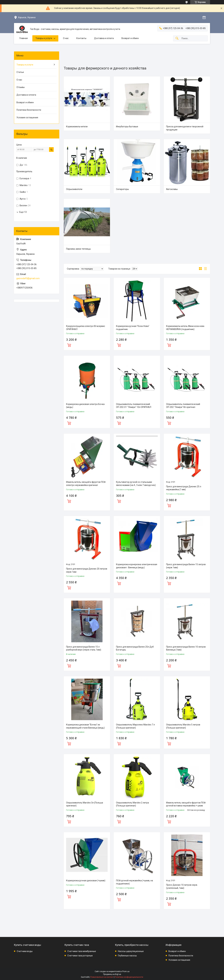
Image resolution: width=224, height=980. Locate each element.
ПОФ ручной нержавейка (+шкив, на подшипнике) (134, 882)
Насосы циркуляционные (131, 951)
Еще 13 (23, 212)
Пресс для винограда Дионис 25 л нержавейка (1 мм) (184, 488)
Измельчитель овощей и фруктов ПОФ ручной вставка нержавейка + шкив (186, 804)
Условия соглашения (27, 118)
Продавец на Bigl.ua (112, 974)
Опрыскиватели (74, 189)
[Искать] (177, 38)
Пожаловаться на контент (102, 977)
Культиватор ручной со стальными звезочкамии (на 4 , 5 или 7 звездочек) (136, 484)
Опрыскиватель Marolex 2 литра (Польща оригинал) (132, 804)
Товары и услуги (44, 38)
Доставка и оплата (104, 38)
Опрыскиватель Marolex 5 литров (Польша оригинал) (183, 726)
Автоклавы (172, 189)
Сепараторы (122, 189)
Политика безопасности (29, 110)
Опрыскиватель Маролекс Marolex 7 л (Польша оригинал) (135, 726)
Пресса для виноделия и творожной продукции (185, 128)
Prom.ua (126, 971)
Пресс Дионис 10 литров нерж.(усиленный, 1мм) (182, 886)
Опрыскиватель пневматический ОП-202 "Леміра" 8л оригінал (183, 406)
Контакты (81, 38)
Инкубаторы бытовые (127, 127)
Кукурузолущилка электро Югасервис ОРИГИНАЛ (86, 328)
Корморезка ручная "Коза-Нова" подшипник (133, 328)
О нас (66, 38)
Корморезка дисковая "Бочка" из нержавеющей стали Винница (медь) (85, 726)
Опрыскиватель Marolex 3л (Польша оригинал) (85, 804)
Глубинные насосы (127, 956)
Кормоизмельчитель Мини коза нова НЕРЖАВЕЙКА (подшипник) (185, 328)
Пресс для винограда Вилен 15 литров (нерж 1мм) (186, 566)
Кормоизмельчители (77, 127)
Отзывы (21, 87)
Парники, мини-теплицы (78, 249)
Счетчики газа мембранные (82, 951)
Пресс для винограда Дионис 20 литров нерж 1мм (87, 570)
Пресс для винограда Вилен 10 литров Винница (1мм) (186, 648)
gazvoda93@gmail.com (28, 278)
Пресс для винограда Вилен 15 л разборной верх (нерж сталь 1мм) (84, 648)
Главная (24, 38)
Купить (69, 345)
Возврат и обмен (130, 38)
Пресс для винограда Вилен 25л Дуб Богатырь (135, 648)
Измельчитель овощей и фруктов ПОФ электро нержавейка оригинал (86, 484)
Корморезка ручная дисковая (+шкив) (86, 881)
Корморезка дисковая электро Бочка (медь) (85, 406)
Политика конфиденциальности (129, 977)
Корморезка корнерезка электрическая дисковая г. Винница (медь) (137, 566)
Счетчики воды (25, 951)
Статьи (20, 72)
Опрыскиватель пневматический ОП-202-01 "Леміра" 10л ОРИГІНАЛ (134, 406)
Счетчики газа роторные (80, 956)
